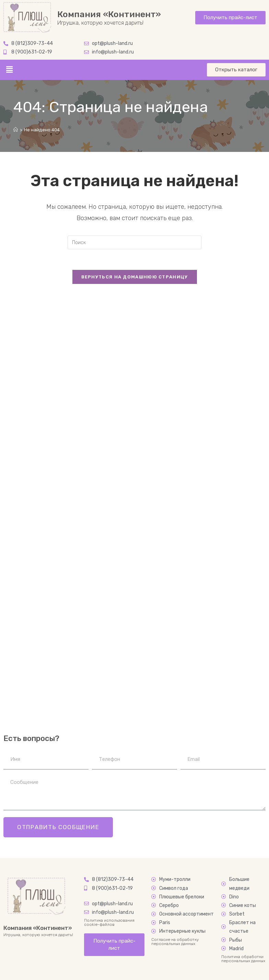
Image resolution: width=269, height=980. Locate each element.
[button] (9, 70)
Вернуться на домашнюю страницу (135, 277)
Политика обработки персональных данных (243, 959)
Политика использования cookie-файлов (109, 922)
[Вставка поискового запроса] (134, 242)
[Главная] (16, 130)
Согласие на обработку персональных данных (175, 942)
